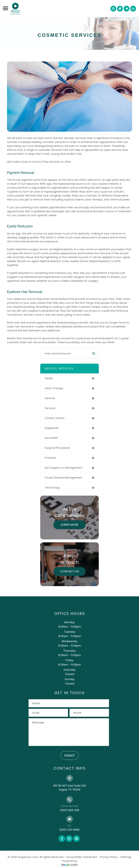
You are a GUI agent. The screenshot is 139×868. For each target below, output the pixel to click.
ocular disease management (63, 478)
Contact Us (69, 571)
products (50, 458)
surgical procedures (57, 448)
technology (52, 488)
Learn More (69, 525)
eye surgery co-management (64, 468)
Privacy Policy (109, 857)
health (49, 378)
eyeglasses (52, 428)
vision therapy (54, 388)
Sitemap (126, 857)
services (50, 408)
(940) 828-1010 (70, 810)
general (50, 398)
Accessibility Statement (82, 857)
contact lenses (55, 418)
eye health (51, 438)
